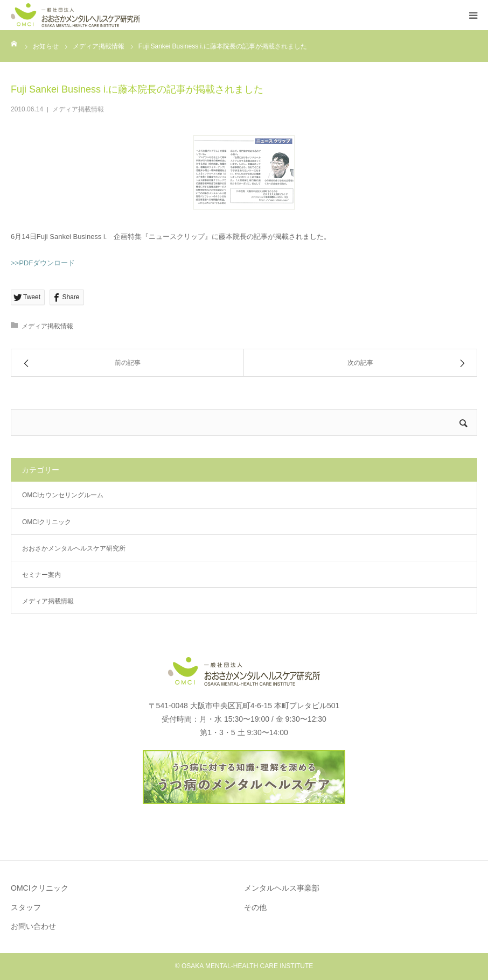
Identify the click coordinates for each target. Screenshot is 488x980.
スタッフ (26, 907)
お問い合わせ (33, 926)
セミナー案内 (41, 575)
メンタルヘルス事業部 (282, 888)
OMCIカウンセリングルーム (63, 495)
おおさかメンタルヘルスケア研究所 (74, 548)
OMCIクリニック (47, 522)
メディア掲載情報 (78, 109)
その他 (255, 907)
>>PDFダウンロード (43, 263)
